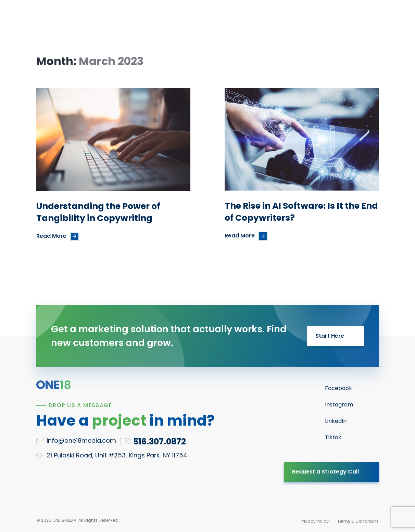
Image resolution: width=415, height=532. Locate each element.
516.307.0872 (346, 18)
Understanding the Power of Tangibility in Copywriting (98, 212)
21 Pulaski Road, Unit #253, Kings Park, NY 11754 (117, 455)
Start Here (330, 336)
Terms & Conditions (358, 521)
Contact (273, 18)
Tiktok (333, 437)
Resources (141, 18)
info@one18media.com (81, 440)
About (213, 18)
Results (180, 18)
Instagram (339, 405)
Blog (241, 18)
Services (99, 18)
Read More (51, 236)
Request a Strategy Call (325, 472)
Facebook (338, 388)
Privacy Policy (315, 521)
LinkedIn (336, 421)
